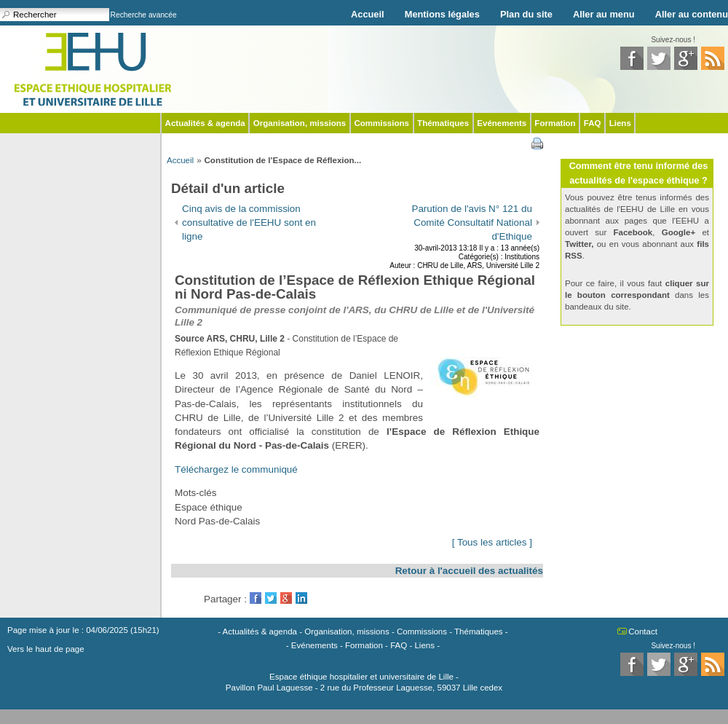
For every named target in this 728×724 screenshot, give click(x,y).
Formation (555, 123)
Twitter (271, 598)
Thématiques (443, 123)
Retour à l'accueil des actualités (469, 571)
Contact (643, 631)
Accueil (368, 14)
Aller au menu (604, 14)
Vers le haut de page (46, 649)
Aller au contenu (692, 14)
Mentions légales (442, 14)
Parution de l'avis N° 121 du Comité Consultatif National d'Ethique (472, 223)
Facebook (256, 598)
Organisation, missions (300, 123)
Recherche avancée (144, 15)
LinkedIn (301, 598)
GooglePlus (286, 598)
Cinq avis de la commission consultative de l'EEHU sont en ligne (249, 223)
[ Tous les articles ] (492, 542)
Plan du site (526, 14)
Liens (620, 123)
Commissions (381, 123)
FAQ (593, 123)
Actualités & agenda (205, 123)
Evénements (502, 123)
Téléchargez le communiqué (236, 469)
